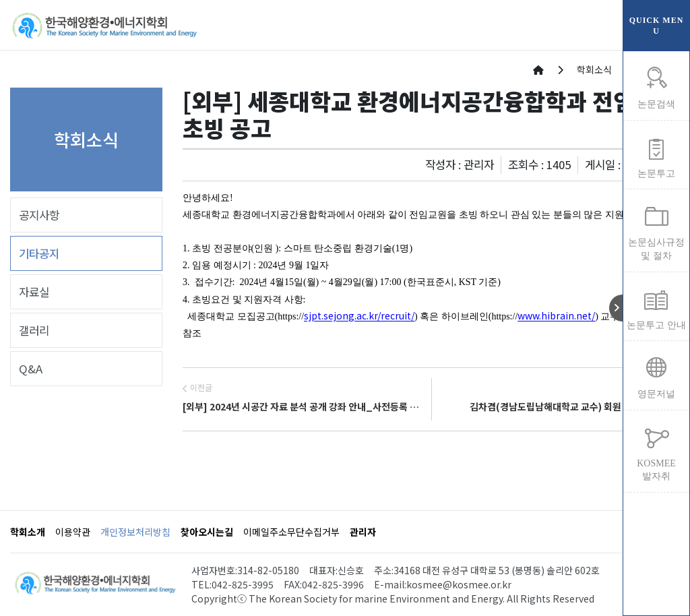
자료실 (34, 292)
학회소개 (28, 532)
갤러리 (34, 330)
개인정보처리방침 (135, 532)
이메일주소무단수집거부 (291, 532)
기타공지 (39, 253)
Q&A (31, 369)
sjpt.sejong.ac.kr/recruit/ (359, 315)
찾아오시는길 (207, 532)
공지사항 (39, 215)
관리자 (363, 532)
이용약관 (73, 532)
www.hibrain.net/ (556, 315)
